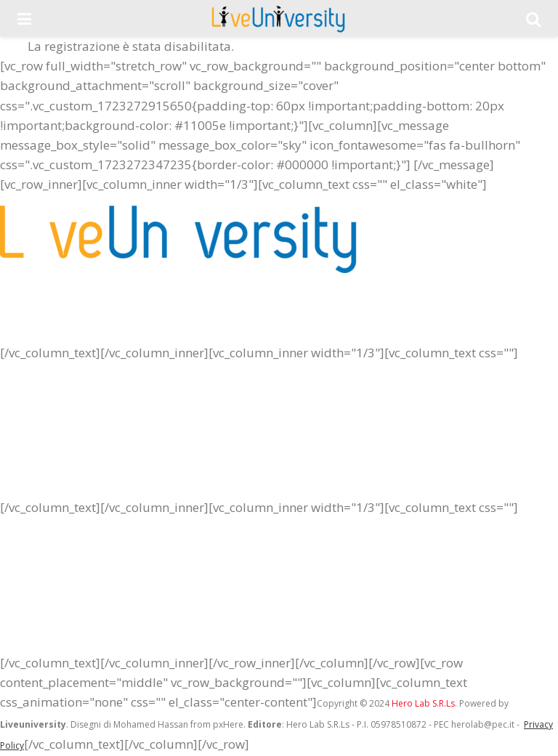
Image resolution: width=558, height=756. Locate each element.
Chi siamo (28, 409)
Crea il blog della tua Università (91, 488)
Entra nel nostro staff (60, 448)
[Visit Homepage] (279, 18)
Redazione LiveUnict (58, 564)
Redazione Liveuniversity (71, 584)
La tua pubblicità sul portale (82, 428)
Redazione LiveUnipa (60, 603)
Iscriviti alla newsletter (64, 643)
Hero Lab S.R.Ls (423, 703)
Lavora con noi (42, 468)
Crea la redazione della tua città (92, 623)
